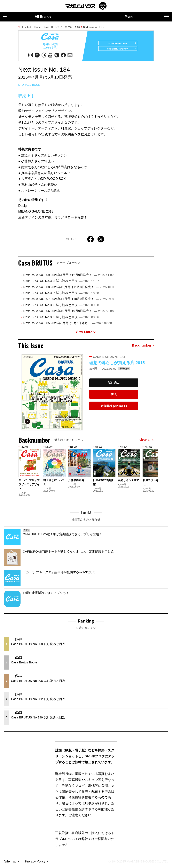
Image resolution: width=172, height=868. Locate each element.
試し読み (114, 384)
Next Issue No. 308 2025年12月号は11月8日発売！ (69, 289)
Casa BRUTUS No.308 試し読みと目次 (61, 283)
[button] (150, 471)
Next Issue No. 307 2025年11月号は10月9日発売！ (69, 301)
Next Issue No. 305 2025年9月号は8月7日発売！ (68, 325)
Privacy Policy (35, 863)
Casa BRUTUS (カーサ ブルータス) (62, 27)
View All (147, 442)
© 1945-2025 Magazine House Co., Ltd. (135, 863)
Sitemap (10, 863)
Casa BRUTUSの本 (120, 51)
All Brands (27, 17)
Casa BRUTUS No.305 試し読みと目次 (61, 319)
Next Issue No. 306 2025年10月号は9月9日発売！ (68, 313)
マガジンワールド (86, 6)
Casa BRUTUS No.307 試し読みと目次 (61, 295)
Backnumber (143, 347)
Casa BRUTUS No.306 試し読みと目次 (61, 307)
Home (37, 27)
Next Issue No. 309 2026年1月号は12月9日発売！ (68, 277)
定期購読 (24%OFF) (114, 408)
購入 (114, 396)
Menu (147, 17)
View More (86, 334)
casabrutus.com (120, 43)
